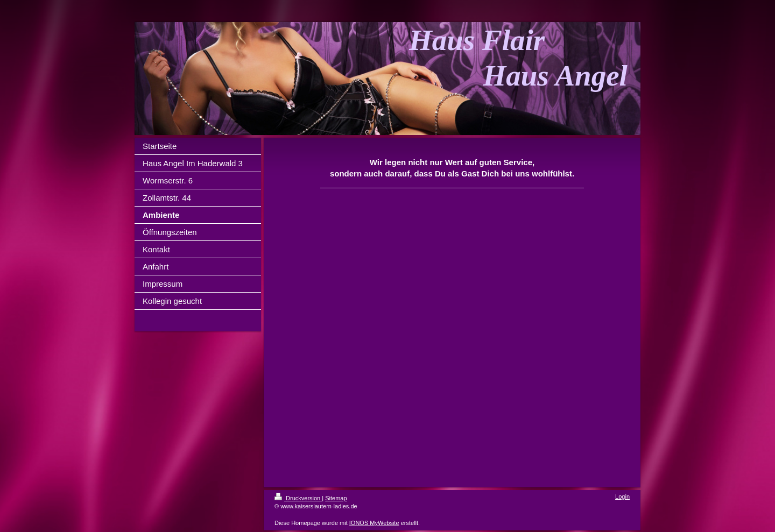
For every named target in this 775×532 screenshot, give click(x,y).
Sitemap (336, 498)
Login (622, 496)
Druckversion (298, 498)
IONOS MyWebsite (374, 523)
